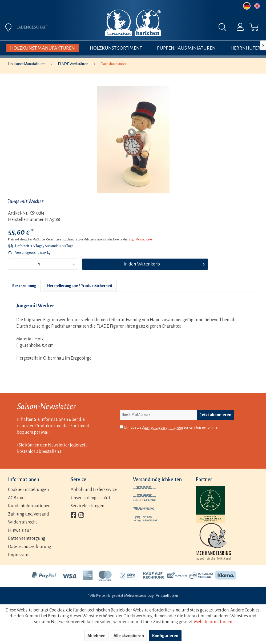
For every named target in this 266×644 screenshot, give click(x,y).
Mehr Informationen (213, 622)
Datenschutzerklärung (30, 547)
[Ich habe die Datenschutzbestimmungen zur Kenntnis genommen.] (121, 427)
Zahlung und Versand (29, 514)
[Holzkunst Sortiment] (116, 48)
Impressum (19, 555)
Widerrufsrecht (23, 522)
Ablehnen (96, 636)
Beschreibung (24, 286)
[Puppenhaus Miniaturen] (186, 48)
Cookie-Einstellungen (28, 490)
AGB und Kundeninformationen (29, 502)
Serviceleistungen (87, 506)
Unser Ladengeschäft (90, 498)
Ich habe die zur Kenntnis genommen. (172, 428)
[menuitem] (165, 29)
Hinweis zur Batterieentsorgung (27, 535)
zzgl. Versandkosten (141, 239)
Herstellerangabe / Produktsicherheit (80, 286)
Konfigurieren (165, 636)
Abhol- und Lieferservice (94, 490)
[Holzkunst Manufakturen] (43, 48)
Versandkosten (167, 596)
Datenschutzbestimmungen (162, 428)
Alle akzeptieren (129, 636)
